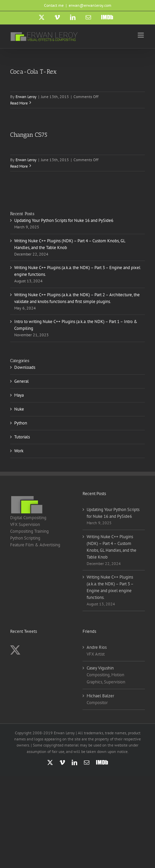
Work (19, 451)
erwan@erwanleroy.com (90, 5)
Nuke (19, 409)
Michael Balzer (100, 696)
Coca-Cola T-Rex (33, 72)
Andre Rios (97, 647)
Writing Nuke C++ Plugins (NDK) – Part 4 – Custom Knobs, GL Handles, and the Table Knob (112, 547)
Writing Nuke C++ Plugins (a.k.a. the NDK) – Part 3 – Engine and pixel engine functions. (110, 587)
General (21, 381)
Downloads (25, 367)
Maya (19, 395)
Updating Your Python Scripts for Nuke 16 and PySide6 (64, 220)
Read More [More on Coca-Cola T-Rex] (19, 103)
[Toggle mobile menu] (141, 35)
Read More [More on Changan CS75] (19, 166)
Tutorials (22, 437)
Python (21, 423)
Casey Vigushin (100, 668)
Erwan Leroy (26, 97)
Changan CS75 (29, 135)
